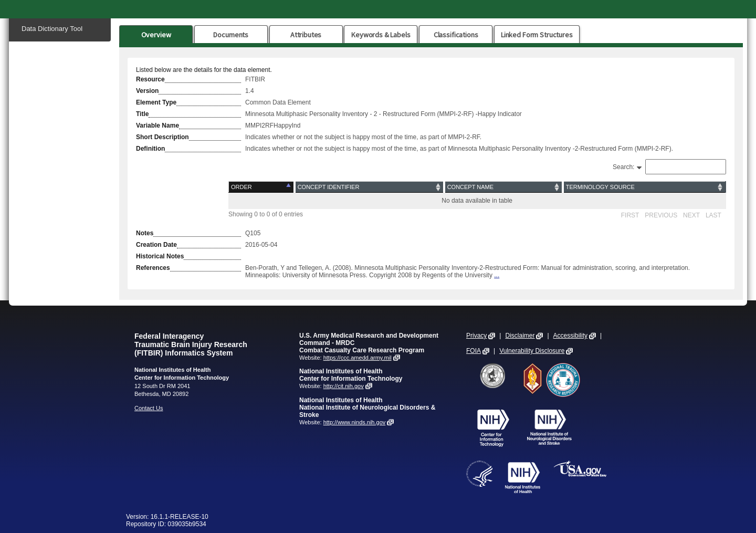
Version (147, 91)
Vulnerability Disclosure (532, 351)
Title (142, 114)
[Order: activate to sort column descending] (262, 187)
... (497, 275)
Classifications (456, 35)
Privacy (476, 336)
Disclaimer (520, 336)
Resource (150, 79)
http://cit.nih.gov (344, 386)
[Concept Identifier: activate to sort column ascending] (369, 187)
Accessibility (570, 336)
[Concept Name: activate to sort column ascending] (503, 187)
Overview (156, 35)
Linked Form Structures (537, 35)
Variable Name (157, 126)
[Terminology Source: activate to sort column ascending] (644, 187)
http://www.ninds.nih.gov (355, 422)
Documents (231, 35)
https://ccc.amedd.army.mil (358, 358)
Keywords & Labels (381, 35)
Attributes (306, 35)
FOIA (474, 351)
